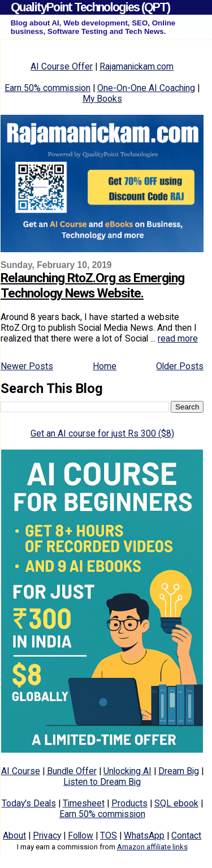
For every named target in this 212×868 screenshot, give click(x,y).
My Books (102, 99)
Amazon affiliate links (152, 847)
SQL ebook (176, 803)
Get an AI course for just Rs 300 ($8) (102, 433)
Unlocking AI (127, 771)
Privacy (47, 835)
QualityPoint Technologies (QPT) (90, 7)
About (14, 835)
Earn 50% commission (47, 88)
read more (178, 338)
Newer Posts (27, 366)
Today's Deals (29, 803)
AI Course (21, 771)
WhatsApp (144, 835)
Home (105, 366)
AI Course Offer (62, 66)
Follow (81, 835)
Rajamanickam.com (137, 66)
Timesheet (84, 803)
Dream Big (179, 771)
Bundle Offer (72, 771)
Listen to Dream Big (102, 782)
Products (129, 803)
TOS (109, 835)
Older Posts (180, 366)
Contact (186, 835)
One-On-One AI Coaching (146, 88)
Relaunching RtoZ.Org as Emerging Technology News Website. (92, 286)
